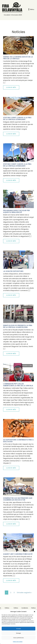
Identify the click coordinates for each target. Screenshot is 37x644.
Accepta (18, 629)
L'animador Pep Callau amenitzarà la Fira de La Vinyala (18, 385)
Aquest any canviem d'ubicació (18, 554)
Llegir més (11, 87)
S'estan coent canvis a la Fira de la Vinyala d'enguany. (17, 118)
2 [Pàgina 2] (11, 593)
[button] (35, 612)
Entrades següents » (24, 593)
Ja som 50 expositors (13, 271)
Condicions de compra (25, 609)
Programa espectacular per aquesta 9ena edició (16, 211)
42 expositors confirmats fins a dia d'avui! (18, 441)
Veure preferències (19, 638)
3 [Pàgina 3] (14, 593)
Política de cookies (18, 642)
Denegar (19, 633)
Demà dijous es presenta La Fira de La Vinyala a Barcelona (18, 326)
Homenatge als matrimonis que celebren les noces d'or (18, 499)
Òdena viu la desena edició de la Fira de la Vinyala (18, 58)
